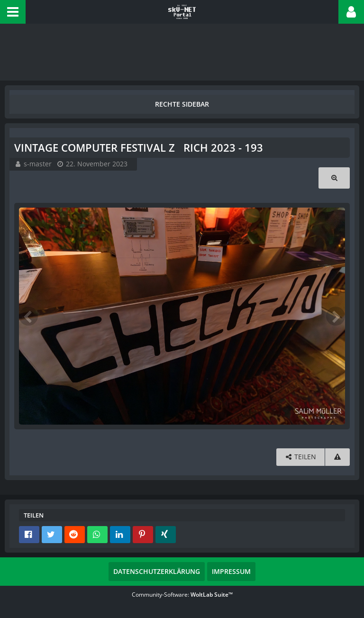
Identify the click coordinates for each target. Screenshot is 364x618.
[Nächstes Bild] (336, 316)
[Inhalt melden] (337, 457)
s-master (38, 164)
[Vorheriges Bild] (28, 316)
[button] (13, 12)
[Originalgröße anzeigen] (334, 178)
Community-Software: (182, 595)
